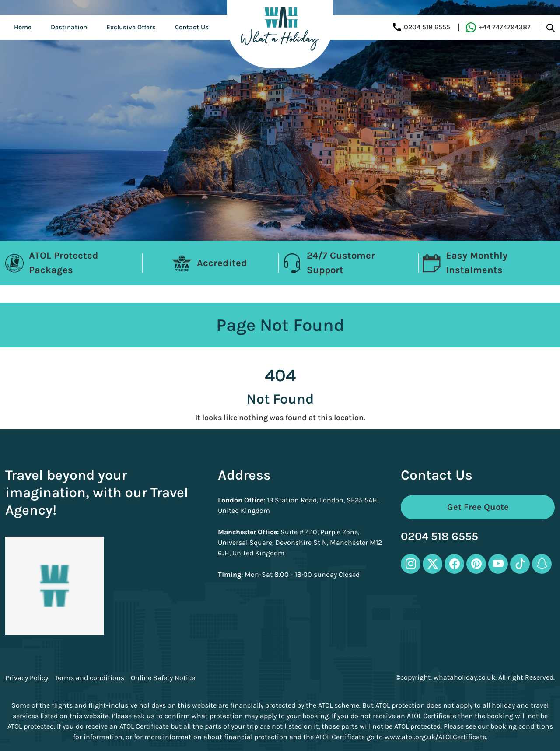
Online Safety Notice (163, 678)
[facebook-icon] (454, 564)
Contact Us (192, 27)
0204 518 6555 (439, 537)
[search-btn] (551, 27)
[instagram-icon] (411, 564)
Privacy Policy (27, 678)
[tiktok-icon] (520, 564)
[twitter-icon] (432, 564)
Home (23, 27)
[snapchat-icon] (542, 564)
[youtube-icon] (498, 564)
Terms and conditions (89, 678)
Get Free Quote (478, 507)
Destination (69, 27)
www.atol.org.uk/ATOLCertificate (435, 737)
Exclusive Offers (131, 27)
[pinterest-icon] (476, 564)
